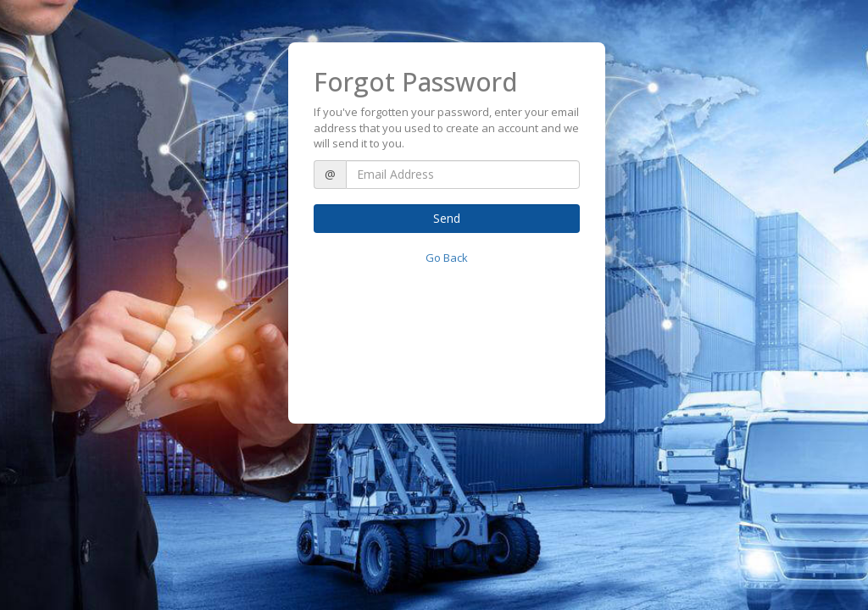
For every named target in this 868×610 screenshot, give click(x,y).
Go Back (447, 258)
